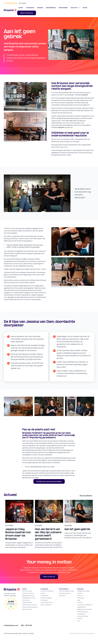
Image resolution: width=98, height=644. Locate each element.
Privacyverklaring (82, 612)
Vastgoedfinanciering (29, 598)
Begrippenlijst (82, 607)
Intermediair (63, 8)
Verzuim (80, 618)
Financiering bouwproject (30, 607)
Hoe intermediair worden (66, 591)
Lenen (21, 8)
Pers (79, 621)
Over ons (80, 596)
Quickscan (62, 596)
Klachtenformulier (83, 616)
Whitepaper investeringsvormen (47, 601)
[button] (75, 8)
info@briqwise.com (11, 625)
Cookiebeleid (81, 614)
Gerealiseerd (51, 8)
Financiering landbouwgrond (27, 601)
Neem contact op (49, 577)
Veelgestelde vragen (84, 591)
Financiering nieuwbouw (30, 605)
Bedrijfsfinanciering (28, 596)
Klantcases (81, 598)
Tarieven (80, 602)
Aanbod (40, 8)
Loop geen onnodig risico (85, 605)
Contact (80, 593)
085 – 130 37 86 (26, 625)
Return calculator (46, 605)
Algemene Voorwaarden (85, 609)
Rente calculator (27, 609)
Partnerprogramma (65, 593)
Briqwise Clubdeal (46, 598)
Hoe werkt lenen (27, 591)
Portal (85, 8)
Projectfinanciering (28, 593)
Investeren (30, 8)
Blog (79, 600)
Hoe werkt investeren (47, 591)
